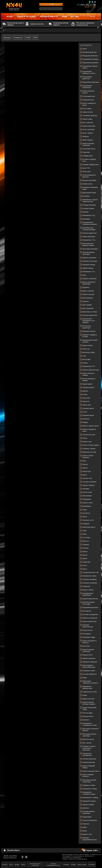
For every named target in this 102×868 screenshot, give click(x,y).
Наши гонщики (82, 864)
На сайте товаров (51, 4)
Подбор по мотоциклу (27, 17)
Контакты (5, 864)
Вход (92, 16)
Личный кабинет (12, 850)
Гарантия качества (37, 24)
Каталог (10, 17)
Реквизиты (66, 864)
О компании (92, 864)
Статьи (11, 864)
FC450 (28, 38)
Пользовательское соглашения (35, 864)
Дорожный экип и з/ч (49, 17)
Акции (64, 17)
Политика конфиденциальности (53, 864)
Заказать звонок (90, 7)
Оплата (23, 864)
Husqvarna (18, 38)
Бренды (7, 38)
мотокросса (12, 858)
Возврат (73, 864)
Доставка (75, 17)
